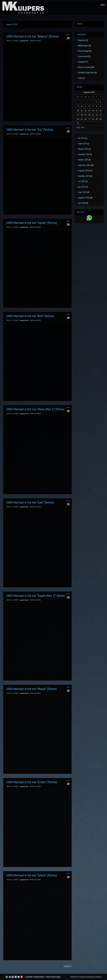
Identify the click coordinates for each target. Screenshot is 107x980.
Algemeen (82, 40)
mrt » (83, 127)
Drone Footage (83, 51)
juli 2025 (81, 138)
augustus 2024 (83, 170)
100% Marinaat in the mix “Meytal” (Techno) (31, 689)
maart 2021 (82, 192)
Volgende (68, 966)
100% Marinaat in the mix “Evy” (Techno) (30, 130)
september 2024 (84, 165)
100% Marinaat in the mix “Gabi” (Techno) (30, 502)
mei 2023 (82, 181)
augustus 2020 (83, 198)
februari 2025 (83, 149)
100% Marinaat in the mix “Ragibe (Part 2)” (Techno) (36, 596)
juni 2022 (82, 187)
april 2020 (82, 203)
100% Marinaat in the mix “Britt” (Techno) (30, 316)
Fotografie (82, 62)
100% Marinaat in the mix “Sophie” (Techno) (32, 223)
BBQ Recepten (83, 46)
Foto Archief (82, 56)
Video (80, 78)
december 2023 (84, 176)
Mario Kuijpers (35, 41)
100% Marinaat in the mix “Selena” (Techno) (31, 875)
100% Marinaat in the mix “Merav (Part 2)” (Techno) (36, 409)
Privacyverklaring (53, 977)
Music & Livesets (13, 41)
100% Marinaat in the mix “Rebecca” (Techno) (32, 36)
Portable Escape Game (86, 73)
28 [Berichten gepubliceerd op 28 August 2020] (93, 119)
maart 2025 (82, 144)
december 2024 (84, 154)
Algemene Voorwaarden (34, 977)
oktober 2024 (83, 160)
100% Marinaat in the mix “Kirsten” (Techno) (32, 782)
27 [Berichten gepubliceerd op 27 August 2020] (89, 119)
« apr (78, 127)
